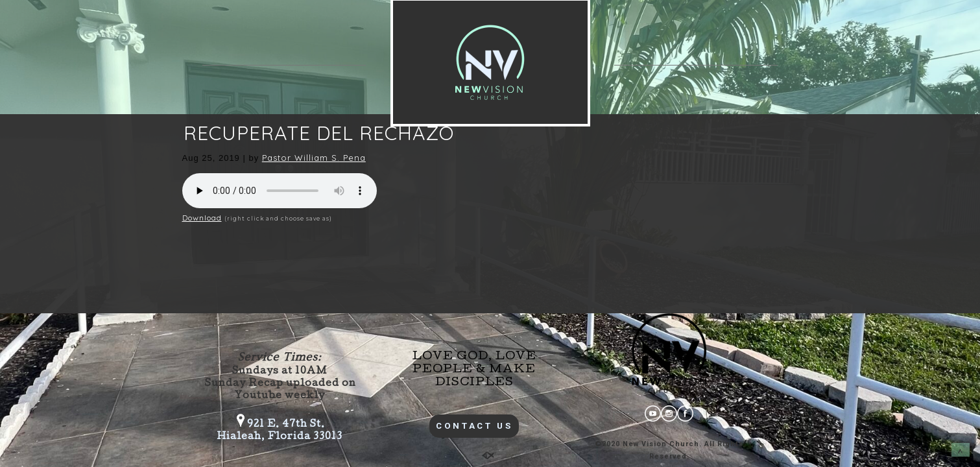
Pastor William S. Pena (314, 158)
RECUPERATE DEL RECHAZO (319, 133)
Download (202, 218)
